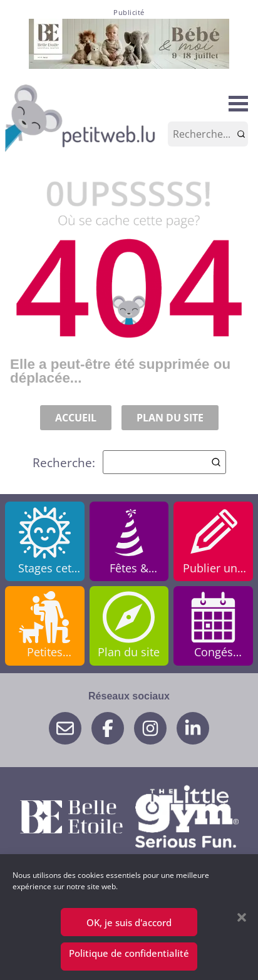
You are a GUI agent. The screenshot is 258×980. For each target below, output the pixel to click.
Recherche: (129, 462)
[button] (242, 917)
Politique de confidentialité (129, 953)
